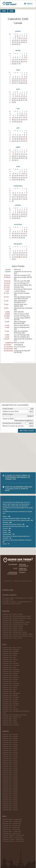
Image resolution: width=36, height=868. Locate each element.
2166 (12, 11)
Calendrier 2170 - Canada (10, 782)
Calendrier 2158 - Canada (10, 758)
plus (15, 568)
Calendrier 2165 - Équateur (10, 673)
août (18, 166)
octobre (18, 205)
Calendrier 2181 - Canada (10, 804)
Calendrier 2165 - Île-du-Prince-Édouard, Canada (17, 618)
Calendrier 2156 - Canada (10, 754)
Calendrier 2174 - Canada (10, 790)
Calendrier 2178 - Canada (10, 798)
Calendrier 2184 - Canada (10, 810)
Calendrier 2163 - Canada (10, 768)
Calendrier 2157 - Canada (10, 756)
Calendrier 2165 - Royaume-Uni (12, 717)
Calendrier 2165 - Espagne (10, 675)
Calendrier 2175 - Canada (10, 792)
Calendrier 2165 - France (10, 681)
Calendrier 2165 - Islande (10, 689)
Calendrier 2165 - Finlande (10, 679)
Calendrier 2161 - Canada (10, 764)
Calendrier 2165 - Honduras (10, 685)
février (18, 50)
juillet (18, 147)
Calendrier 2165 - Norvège (10, 699)
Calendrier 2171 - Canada (10, 784)
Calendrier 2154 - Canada (10, 750)
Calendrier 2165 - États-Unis (11, 677)
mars (18, 70)
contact (22, 572)
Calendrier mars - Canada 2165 (12, 823)
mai (18, 108)
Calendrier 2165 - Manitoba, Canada (13, 620)
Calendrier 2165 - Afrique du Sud (12, 648)
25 (17, 257)
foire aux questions (23, 569)
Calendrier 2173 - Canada (10, 788)
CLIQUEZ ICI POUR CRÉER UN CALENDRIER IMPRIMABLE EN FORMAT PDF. (18, 477)
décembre (18, 244)
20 (13, 120)
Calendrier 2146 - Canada (10, 734)
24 (13, 141)
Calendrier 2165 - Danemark (11, 669)
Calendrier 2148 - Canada (10, 738)
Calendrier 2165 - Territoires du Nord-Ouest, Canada (18, 636)
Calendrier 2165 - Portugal (10, 709)
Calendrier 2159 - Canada (10, 760)
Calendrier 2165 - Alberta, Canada (12, 614)
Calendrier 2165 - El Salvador (11, 671)
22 (22, 62)
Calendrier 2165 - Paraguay (10, 703)
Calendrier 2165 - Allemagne (11, 650)
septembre (18, 186)
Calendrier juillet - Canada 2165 (12, 831)
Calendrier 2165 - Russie (10, 719)
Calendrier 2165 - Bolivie (10, 656)
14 (13, 214)
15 (13, 156)
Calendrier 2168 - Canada (10, 778)
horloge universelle (24, 565)
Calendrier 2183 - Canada (10, 808)
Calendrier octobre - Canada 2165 (12, 837)
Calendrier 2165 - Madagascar (11, 693)
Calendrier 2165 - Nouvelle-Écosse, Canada (15, 624)
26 (19, 257)
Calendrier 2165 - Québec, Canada (13, 630)
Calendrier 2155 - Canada (10, 752)
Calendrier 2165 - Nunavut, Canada (13, 626)
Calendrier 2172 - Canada (10, 786)
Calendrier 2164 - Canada (10, 770)
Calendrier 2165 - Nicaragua (11, 697)
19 (13, 178)
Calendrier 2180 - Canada (10, 802)
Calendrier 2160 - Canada (10, 762)
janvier (18, 31)
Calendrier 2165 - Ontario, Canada (12, 628)
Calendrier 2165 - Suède (10, 721)
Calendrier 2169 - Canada (10, 780)
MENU (28, 4)
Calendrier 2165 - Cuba (9, 667)
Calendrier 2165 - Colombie (10, 663)
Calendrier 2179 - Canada (10, 800)
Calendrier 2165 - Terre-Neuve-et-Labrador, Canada (17, 634)
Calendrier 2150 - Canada (10, 742)
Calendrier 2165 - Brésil (9, 658)
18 (13, 62)
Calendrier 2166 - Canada (10, 774)
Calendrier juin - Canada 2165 (11, 829)
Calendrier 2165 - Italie (9, 691)
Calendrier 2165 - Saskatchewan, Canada (14, 632)
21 (22, 139)
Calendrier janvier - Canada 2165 (12, 819)
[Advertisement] (18, 383)
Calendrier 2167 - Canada (10, 776)
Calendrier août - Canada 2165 (11, 833)
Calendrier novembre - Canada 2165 (13, 839)
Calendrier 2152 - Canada (10, 746)
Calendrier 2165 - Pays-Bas (10, 705)
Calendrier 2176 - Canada (10, 794)
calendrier (13, 564)
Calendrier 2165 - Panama (10, 701)
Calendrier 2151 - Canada (10, 744)
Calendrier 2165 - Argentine (10, 652)
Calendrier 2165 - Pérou (9, 707)
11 (13, 233)
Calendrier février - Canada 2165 (12, 821)
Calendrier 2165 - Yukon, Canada (12, 638)
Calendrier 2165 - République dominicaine (15, 715)
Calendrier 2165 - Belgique (10, 654)
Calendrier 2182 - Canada (10, 806)
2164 (4, 11)
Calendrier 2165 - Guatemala (11, 683)
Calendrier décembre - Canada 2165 (13, 841)
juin (18, 128)
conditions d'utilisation (12, 573)
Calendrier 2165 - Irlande (10, 687)
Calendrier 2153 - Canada (10, 748)
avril (18, 89)
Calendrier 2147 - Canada (10, 736)
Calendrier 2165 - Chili (9, 661)
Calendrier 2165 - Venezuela (11, 725)
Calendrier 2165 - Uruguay (10, 723)
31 (26, 83)
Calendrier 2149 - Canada (10, 740)
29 (22, 83)
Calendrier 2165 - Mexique (10, 695)
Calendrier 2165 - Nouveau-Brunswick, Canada (16, 622)
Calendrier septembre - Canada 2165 (13, 835)
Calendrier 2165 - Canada (10, 659)
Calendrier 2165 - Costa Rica (11, 665)
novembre (18, 224)
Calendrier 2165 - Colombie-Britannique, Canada (17, 616)
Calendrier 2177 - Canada (10, 796)
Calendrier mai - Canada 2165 (11, 827)
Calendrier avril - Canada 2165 (11, 825)
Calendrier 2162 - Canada (10, 766)
